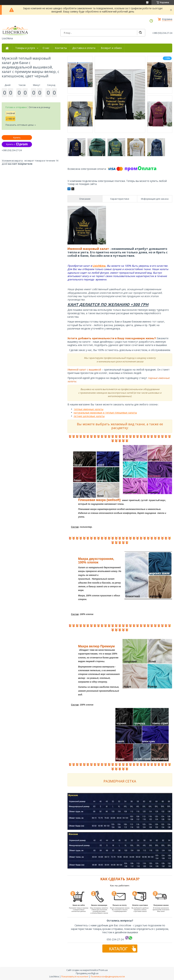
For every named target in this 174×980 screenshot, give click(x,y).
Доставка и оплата (84, 48)
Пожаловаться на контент (75, 977)
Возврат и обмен (111, 48)
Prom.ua (103, 970)
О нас (46, 48)
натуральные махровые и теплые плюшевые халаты (105, 413)
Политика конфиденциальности (108, 977)
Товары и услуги (25, 48)
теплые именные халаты (89, 409)
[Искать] (140, 33)
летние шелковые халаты (89, 416)
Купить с (17, 144)
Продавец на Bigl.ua (87, 973)
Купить (17, 138)
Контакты (61, 48)
